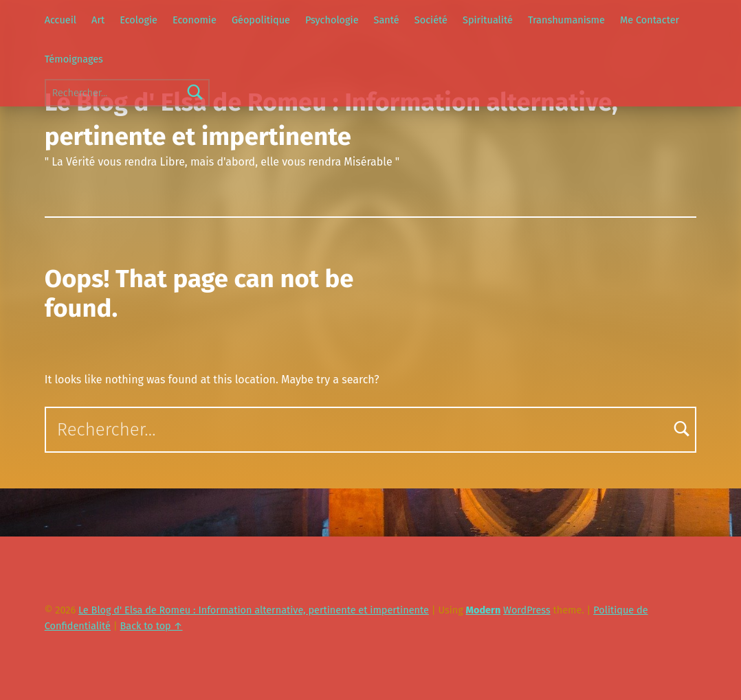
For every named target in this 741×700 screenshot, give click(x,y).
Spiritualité (488, 20)
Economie (195, 20)
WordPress (527, 610)
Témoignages (74, 59)
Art (98, 20)
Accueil (60, 20)
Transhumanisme (566, 20)
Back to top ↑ (152, 626)
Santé (387, 20)
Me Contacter (650, 20)
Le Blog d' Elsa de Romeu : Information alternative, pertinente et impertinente (254, 610)
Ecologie (139, 20)
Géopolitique (261, 20)
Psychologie (332, 20)
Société (431, 20)
